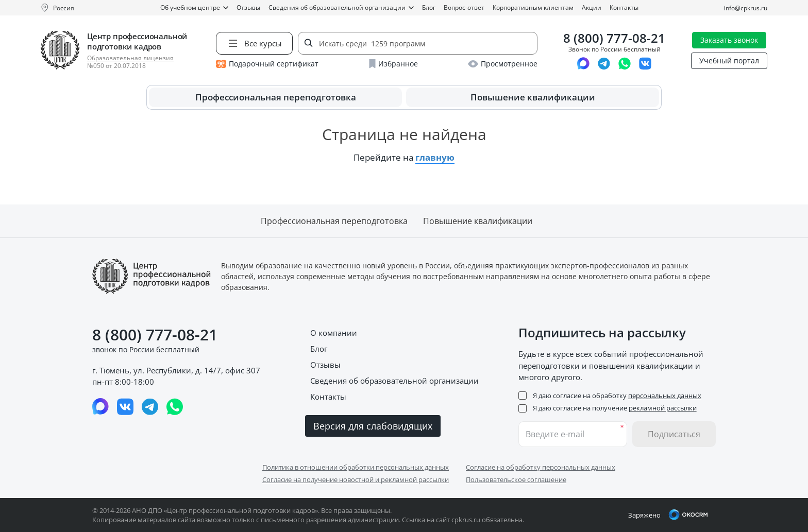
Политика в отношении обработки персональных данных (356, 467)
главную (435, 157)
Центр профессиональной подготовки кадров (137, 41)
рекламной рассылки (663, 408)
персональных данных (665, 396)
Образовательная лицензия (130, 58)
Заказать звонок (729, 40)
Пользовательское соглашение (516, 479)
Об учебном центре (194, 7)
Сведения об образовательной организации (341, 7)
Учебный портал (729, 61)
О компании (334, 333)
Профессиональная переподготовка (276, 97)
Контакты (624, 7)
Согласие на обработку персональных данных (541, 467)
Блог (429, 7)
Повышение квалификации (533, 97)
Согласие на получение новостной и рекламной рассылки (356, 479)
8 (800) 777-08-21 (614, 38)
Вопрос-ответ (464, 7)
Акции (592, 7)
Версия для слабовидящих (373, 426)
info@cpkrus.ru (746, 8)
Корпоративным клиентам (533, 7)
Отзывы (248, 7)
